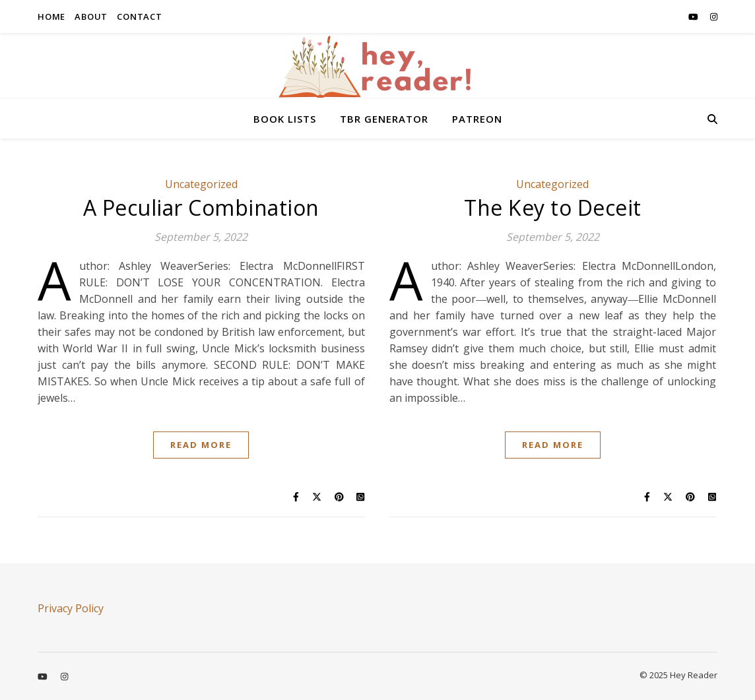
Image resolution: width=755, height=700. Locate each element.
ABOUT (91, 16)
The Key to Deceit (553, 207)
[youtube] (694, 16)
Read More (201, 445)
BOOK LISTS (285, 119)
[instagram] (714, 16)
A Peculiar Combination (201, 207)
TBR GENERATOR (384, 119)
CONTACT (140, 16)
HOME (51, 16)
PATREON (477, 119)
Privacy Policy (71, 608)
